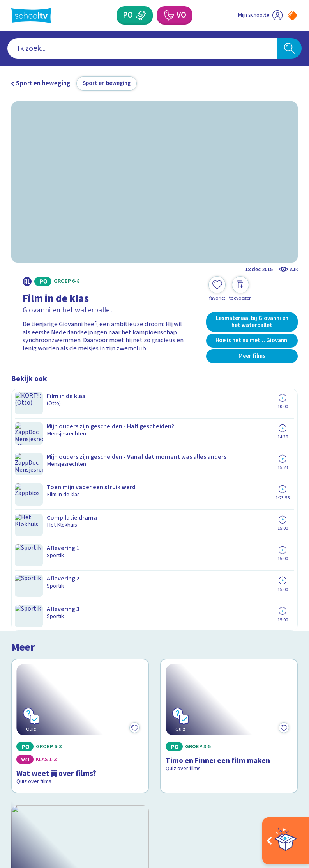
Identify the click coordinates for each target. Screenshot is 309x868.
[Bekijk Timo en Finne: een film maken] (229, 447)
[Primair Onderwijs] (141, 15)
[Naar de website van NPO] (292, 15)
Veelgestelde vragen (47, 676)
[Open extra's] (286, 841)
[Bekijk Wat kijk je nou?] (80, 545)
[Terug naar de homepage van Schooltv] (31, 15)
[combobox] (142, 48)
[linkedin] (49, 795)
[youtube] (67, 795)
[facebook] (15, 795)
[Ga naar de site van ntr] (287, 816)
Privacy (24, 699)
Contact (25, 665)
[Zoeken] (290, 48)
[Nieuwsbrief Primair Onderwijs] (226, 703)
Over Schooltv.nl (40, 687)
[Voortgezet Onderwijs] (168, 15)
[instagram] (32, 795)
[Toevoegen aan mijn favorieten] (217, 289)
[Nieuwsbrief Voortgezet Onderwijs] (226, 729)
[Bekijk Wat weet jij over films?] (80, 447)
